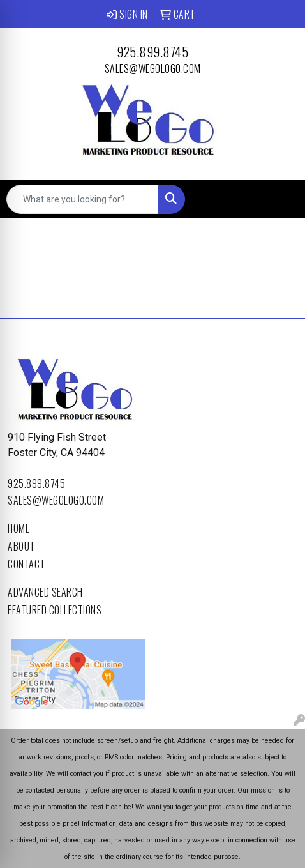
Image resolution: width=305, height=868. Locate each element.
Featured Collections (55, 610)
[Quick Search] (82, 199)
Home (19, 528)
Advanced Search (45, 592)
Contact (26, 564)
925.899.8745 (152, 52)
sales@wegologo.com (153, 68)
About (21, 546)
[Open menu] (279, 199)
